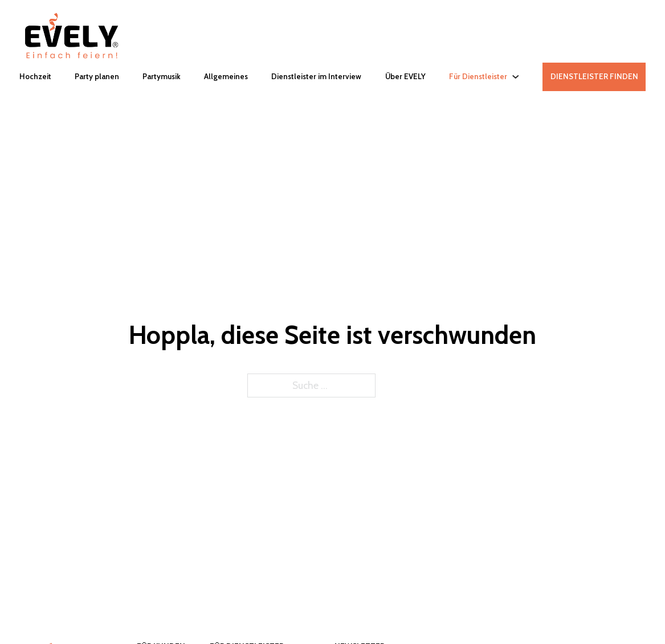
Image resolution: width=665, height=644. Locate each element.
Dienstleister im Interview (316, 76)
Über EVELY (405, 76)
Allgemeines (226, 76)
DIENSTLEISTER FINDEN (594, 76)
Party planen (97, 76)
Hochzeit (35, 76)
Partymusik (162, 76)
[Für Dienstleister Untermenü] (515, 77)
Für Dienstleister (478, 76)
